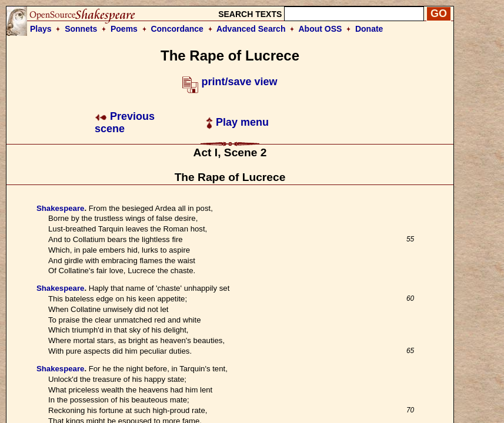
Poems (124, 29)
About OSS (321, 29)
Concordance (177, 29)
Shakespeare (60, 208)
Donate (369, 29)
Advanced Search (251, 29)
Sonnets (81, 29)
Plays (41, 29)
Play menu (237, 122)
